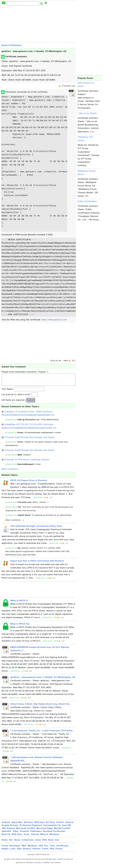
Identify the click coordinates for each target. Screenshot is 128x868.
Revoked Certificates (54, 834)
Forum (59, 851)
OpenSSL (7, 834)
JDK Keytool (8, 831)
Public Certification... (88, 201)
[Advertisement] (38, 25)
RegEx (5, 851)
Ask (57, 842)
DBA (24, 848)
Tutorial (35, 837)
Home (5, 45)
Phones (37, 851)
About (17, 842)
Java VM (66, 828)
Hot (11, 842)
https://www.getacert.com (54, 320)
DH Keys (28, 825)
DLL (46, 848)
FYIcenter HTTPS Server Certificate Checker (27, 462)
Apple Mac (17, 825)
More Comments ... (11, 471)
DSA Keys (40, 825)
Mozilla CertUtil (62, 831)
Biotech (27, 851)
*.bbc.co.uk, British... (88, 113)
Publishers (16, 45)
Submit (31, 403)
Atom (51, 842)
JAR (41, 848)
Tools (26, 837)
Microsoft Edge (45, 831)
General (69, 825)
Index (38, 842)
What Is (44, 837)
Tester (5, 848)
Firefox (60, 825)
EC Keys (51, 825)
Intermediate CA (52, 828)
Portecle (25, 834)
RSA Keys (17, 837)
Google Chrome (10, 828)
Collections (28, 842)
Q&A (19, 851)
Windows (54, 837)
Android (6, 825)
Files (52, 848)
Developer (15, 848)
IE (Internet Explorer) (31, 828)
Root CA (6, 837)
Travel (45, 851)
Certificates (63, 848)
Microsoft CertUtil (26, 831)
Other (16, 834)
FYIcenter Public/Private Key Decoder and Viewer (29, 440)
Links (13, 851)
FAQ (52, 851)
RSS (45, 842)
